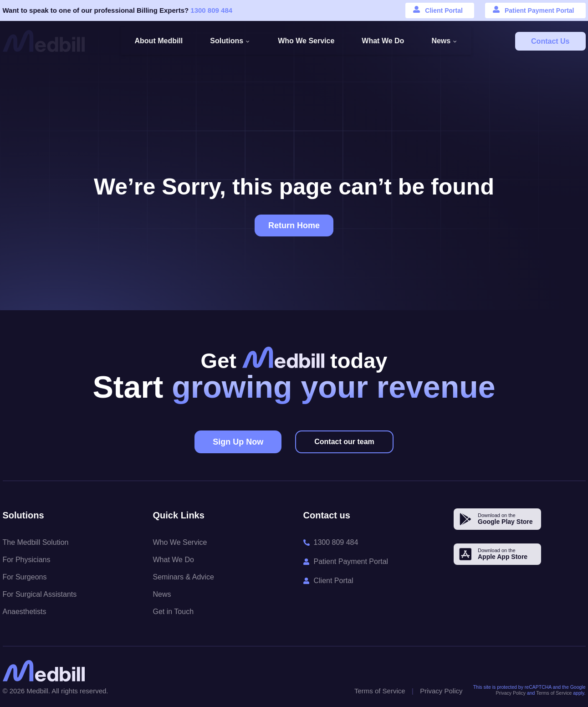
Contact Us (550, 41)
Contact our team (344, 442)
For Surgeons (25, 577)
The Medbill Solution (36, 542)
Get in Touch (174, 612)
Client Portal (444, 10)
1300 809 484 (211, 10)
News (162, 594)
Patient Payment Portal (539, 10)
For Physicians (27, 560)
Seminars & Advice (184, 577)
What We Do (174, 560)
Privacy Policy (441, 691)
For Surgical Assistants (40, 594)
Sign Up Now (238, 442)
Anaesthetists (25, 612)
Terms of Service (380, 691)
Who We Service (180, 542)
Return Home (294, 225)
